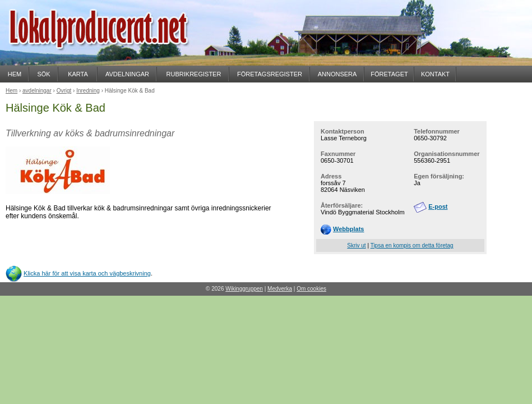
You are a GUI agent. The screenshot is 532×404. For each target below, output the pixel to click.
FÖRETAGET (389, 74)
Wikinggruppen (244, 289)
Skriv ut (356, 245)
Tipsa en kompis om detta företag (412, 245)
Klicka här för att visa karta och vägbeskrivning (87, 273)
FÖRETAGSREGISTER (270, 74)
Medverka (280, 289)
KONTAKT (435, 74)
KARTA (78, 74)
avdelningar (37, 91)
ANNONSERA (337, 74)
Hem (11, 91)
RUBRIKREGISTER (194, 74)
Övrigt (64, 91)
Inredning (88, 91)
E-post (438, 206)
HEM (15, 74)
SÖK (43, 74)
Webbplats (348, 229)
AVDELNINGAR (127, 74)
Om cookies (311, 289)
